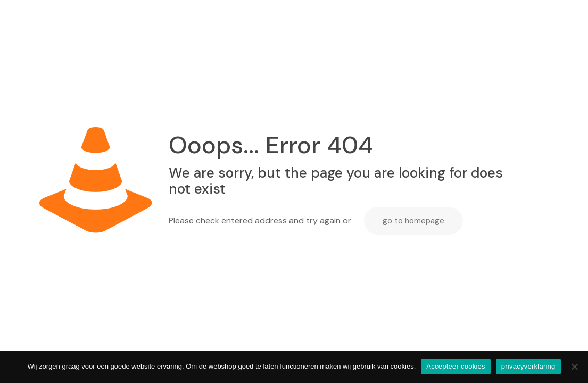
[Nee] (575, 367)
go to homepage (413, 221)
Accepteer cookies (456, 366)
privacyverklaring (528, 366)
